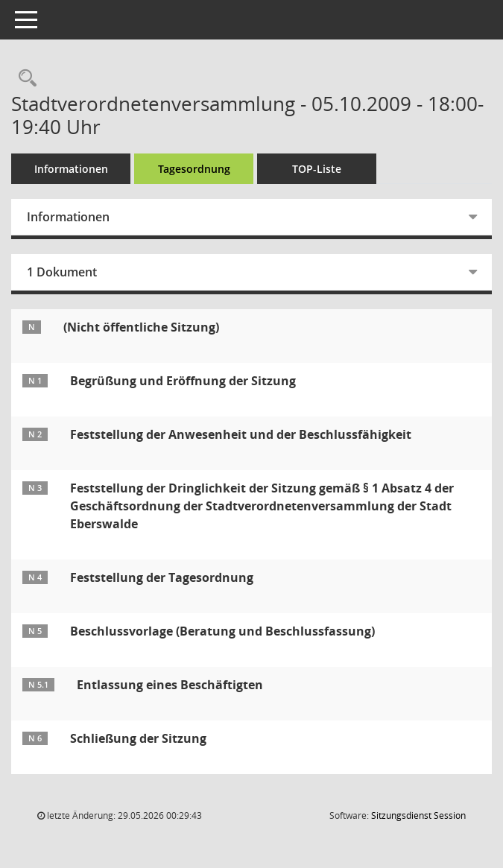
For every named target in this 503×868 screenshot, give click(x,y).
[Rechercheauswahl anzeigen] (24, 79)
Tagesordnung (194, 169)
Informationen (71, 169)
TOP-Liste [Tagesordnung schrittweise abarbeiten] (317, 169)
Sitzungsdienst (418, 815)
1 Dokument (62, 272)
